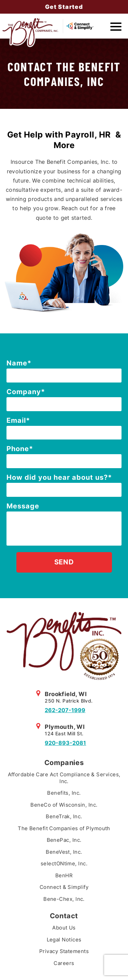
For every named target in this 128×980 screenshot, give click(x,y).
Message (23, 506)
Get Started (64, 7)
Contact (64, 916)
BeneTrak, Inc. (64, 816)
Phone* (20, 449)
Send (64, 562)
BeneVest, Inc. (64, 852)
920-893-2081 (65, 743)
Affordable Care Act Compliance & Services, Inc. (64, 778)
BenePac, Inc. (64, 840)
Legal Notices (64, 940)
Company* (26, 392)
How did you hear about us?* (59, 477)
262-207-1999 (65, 710)
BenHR (64, 875)
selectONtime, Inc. (64, 863)
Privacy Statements (64, 951)
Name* (19, 363)
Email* (18, 420)
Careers (64, 963)
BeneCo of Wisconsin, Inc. (64, 805)
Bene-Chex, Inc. (64, 899)
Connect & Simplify (64, 887)
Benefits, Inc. (64, 793)
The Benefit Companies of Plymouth (64, 828)
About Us (64, 928)
